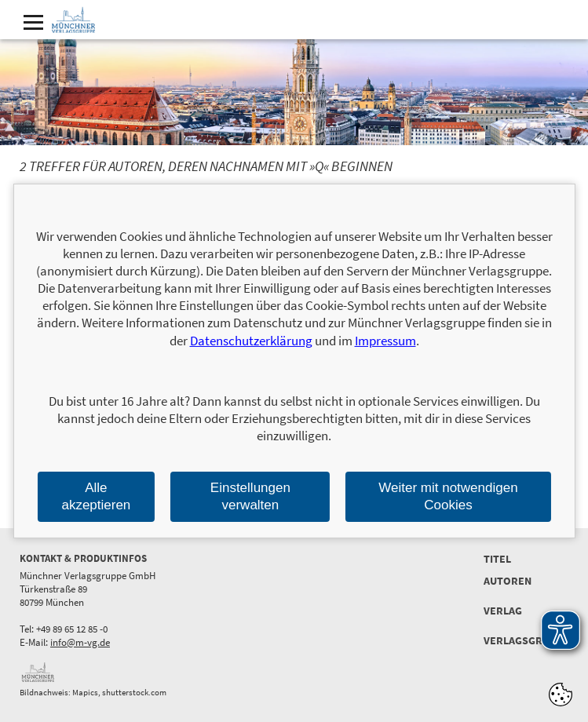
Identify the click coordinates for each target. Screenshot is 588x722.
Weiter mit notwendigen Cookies (448, 496)
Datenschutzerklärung (251, 341)
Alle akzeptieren (96, 496)
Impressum (385, 341)
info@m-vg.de (80, 642)
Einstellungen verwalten (250, 496)
